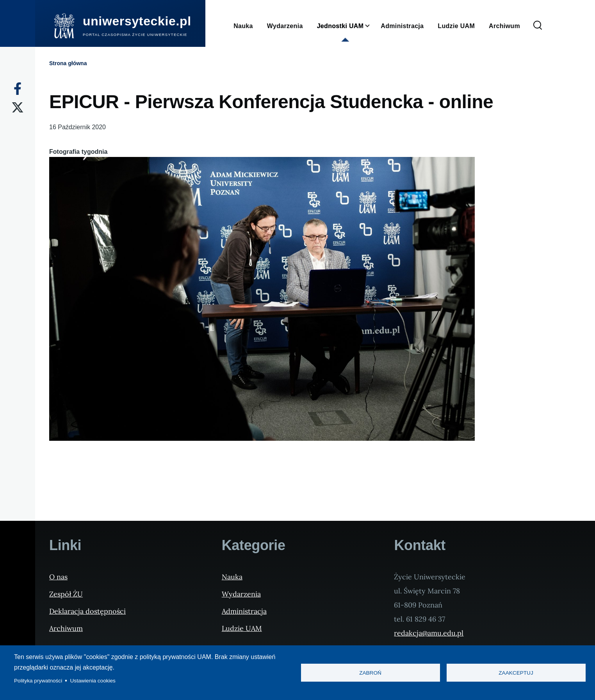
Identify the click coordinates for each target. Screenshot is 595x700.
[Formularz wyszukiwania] (538, 26)
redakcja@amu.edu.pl (429, 633)
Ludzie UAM (242, 628)
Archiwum (66, 628)
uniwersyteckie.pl (137, 21)
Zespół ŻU (66, 594)
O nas (58, 577)
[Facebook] (18, 89)
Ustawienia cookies (93, 681)
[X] (18, 107)
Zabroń (370, 673)
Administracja (244, 611)
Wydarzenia (241, 594)
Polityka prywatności (38, 681)
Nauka (232, 577)
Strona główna (68, 63)
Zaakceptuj (516, 673)
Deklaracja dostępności (87, 611)
